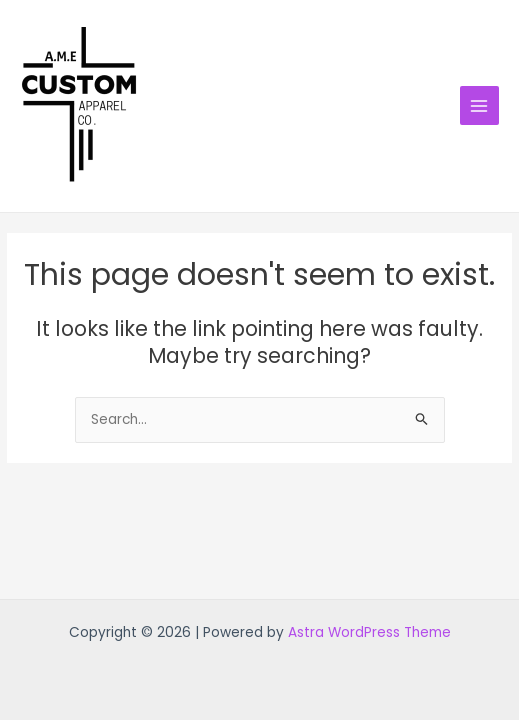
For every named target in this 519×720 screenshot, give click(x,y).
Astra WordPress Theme (369, 632)
